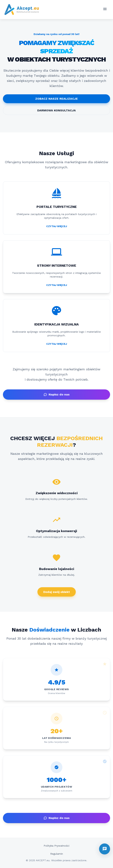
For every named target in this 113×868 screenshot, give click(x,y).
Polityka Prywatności (56, 846)
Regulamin (57, 854)
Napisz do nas (56, 395)
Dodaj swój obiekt (57, 592)
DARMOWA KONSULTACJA (56, 110)
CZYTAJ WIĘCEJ (57, 226)
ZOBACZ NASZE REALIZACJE (56, 99)
